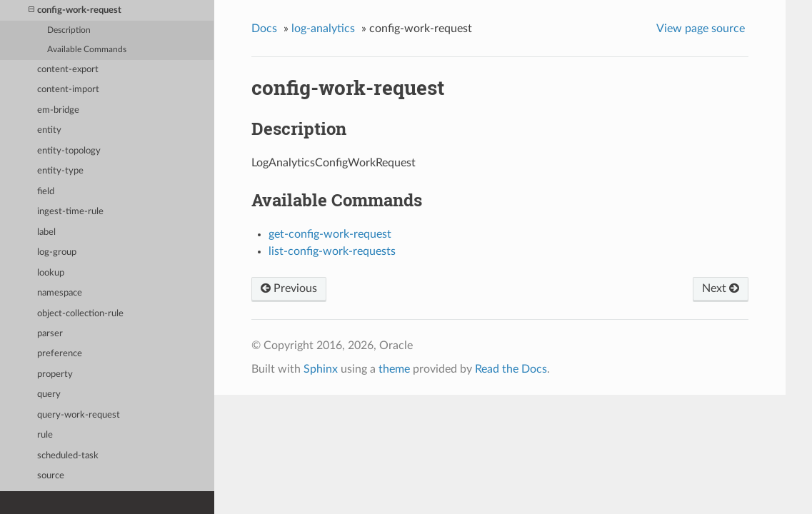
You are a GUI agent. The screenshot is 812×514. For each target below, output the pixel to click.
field (46, 192)
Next (721, 288)
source (51, 476)
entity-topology (69, 151)
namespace (60, 293)
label (46, 232)
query (49, 394)
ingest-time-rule (70, 212)
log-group (57, 252)
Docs (264, 29)
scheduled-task (68, 456)
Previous (289, 288)
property (55, 374)
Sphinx (321, 369)
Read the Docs (511, 369)
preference (60, 354)
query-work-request (79, 415)
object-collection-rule (80, 314)
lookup (51, 273)
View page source (701, 29)
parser (50, 334)
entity (49, 130)
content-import (68, 90)
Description (69, 30)
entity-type (60, 171)
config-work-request (75, 10)
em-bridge (58, 110)
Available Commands (87, 50)
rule (45, 435)
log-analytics (323, 29)
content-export (68, 70)
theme (394, 369)
